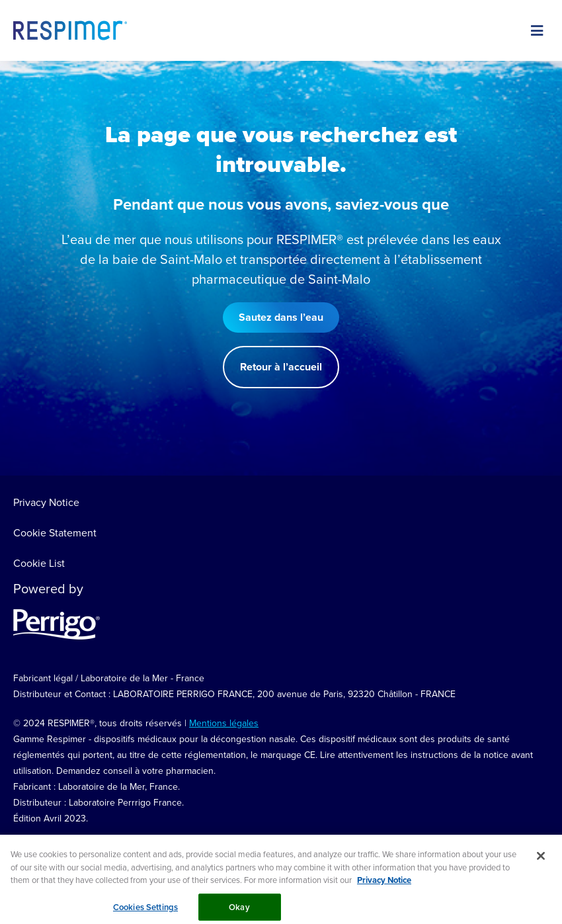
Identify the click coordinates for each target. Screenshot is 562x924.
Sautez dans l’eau (281, 317)
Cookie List (39, 563)
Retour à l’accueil (281, 367)
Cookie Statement (55, 532)
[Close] (541, 862)
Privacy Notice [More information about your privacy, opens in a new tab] (384, 886)
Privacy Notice (46, 502)
